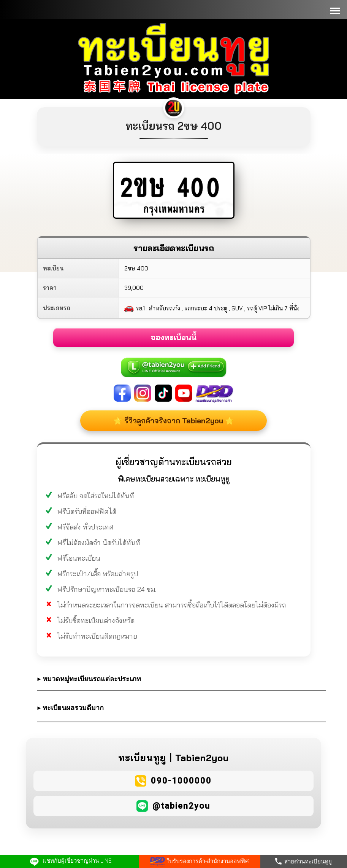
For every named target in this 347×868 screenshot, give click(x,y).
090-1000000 (181, 781)
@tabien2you (181, 806)
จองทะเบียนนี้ (173, 337)
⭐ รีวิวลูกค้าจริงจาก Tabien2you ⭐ (174, 421)
